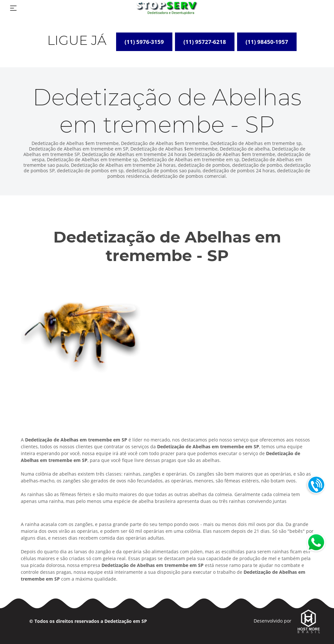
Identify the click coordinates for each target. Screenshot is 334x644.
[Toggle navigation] (13, 8)
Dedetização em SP (126, 621)
